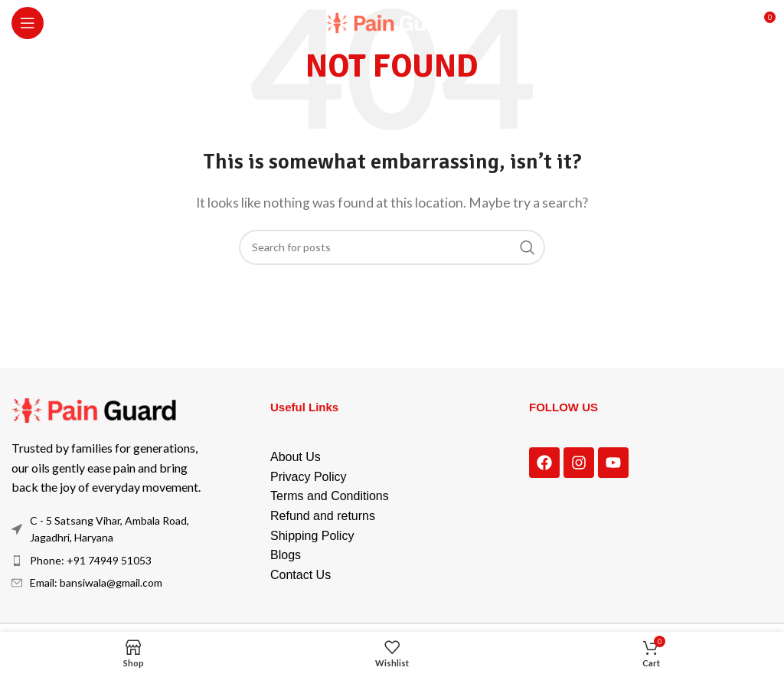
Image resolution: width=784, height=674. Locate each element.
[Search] (392, 247)
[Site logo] (392, 21)
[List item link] (114, 561)
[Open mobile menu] (28, 23)
